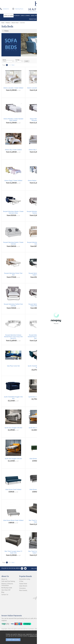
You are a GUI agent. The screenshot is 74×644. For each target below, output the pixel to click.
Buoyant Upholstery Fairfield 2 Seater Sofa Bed (37, 274)
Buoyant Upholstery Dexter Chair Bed (13, 274)
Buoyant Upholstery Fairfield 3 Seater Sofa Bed (61, 274)
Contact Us (5, 595)
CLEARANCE (67, 16)
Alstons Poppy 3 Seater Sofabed (13, 181)
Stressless (22, 588)
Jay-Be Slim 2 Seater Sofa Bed (37, 428)
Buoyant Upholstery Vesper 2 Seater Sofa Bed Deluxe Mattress (61, 336)
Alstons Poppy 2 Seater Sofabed (61, 150)
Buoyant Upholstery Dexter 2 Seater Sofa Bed (37, 243)
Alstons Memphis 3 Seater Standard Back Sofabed (61, 120)
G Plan (21, 581)
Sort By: (8, 61)
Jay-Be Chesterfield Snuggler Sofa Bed (13, 398)
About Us (4, 579)
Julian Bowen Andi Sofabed (37, 459)
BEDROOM (17, 16)
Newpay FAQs (41, 583)
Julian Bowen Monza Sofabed (61, 489)
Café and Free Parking (8, 581)
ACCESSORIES (41, 19)
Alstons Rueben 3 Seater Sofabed (61, 181)
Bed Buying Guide (7, 588)
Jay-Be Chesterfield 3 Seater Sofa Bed (61, 367)
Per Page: (19, 61)
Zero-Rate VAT (6, 590)
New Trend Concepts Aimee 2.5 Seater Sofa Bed (37, 552)
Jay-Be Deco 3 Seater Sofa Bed (61, 397)
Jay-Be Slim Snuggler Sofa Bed (13, 459)
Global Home (23, 584)
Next (13, 65)
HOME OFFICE (34, 16)
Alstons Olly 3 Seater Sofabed (37, 150)
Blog (3, 592)
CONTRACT (59, 16)
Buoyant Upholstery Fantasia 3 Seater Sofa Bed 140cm (61, 305)
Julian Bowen (23, 586)
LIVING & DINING (25, 16)
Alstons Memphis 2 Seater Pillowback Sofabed (61, 89)
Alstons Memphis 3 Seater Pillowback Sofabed (37, 120)
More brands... (24, 590)
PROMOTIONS (33, 19)
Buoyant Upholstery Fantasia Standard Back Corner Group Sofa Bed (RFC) (37, 337)
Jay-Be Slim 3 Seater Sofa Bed (61, 428)
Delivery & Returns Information (7, 585)
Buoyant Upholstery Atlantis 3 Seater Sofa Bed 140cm (37, 212)
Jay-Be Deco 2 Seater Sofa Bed (37, 397)
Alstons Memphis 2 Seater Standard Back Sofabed (13, 120)
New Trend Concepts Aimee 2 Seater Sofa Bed (61, 521)
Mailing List (40, 592)
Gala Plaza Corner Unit (13, 366)
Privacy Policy (41, 590)
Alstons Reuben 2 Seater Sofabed (37, 181)
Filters (6, 31)
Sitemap (40, 594)
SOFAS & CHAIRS (9, 16)
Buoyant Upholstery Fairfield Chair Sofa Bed (13, 305)
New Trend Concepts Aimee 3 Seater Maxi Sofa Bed (61, 552)
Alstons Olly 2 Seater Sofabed (13, 150)
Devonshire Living (25, 579)
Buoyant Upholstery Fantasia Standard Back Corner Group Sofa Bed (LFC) (13, 337)
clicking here (33, 636)
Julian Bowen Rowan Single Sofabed (13, 520)
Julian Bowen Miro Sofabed (37, 489)
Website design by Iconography (44, 629)
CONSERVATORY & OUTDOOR (47, 16)
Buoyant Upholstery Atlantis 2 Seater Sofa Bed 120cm (13, 212)
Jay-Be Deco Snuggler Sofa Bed (13, 428)
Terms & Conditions (40, 587)
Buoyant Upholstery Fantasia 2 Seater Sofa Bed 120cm (37, 305)
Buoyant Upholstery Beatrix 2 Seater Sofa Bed (13, 243)
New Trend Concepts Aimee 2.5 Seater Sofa (13, 552)
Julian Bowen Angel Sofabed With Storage (61, 459)
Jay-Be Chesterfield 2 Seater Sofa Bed (37, 367)
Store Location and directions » (60, 568)
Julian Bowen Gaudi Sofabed (13, 489)
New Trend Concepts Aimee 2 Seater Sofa (37, 521)
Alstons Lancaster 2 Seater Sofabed (13, 88)
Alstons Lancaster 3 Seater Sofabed (37, 88)
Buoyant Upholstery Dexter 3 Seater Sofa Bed (61, 243)
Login (39, 581)
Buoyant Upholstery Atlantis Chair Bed (61, 212)
